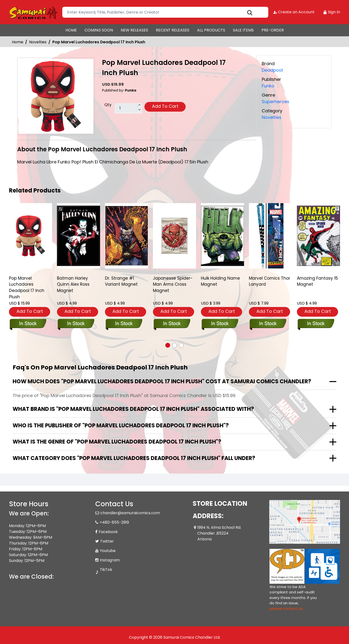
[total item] (128, 108)
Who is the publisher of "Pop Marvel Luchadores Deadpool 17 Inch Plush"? (121, 425)
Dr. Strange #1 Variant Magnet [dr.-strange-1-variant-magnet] (121, 282)
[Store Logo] (33, 12)
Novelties (38, 42)
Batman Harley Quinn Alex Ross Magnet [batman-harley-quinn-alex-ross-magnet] (73, 285)
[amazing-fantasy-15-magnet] (318, 236)
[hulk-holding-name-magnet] (222, 236)
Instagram (110, 560)
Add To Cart (165, 106)
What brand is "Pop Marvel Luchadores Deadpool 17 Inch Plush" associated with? (133, 409)
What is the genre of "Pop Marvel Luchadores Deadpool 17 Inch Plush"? (117, 441)
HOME (71, 30)
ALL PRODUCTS (211, 30)
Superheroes (276, 101)
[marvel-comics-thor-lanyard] (270, 236)
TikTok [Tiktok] (106, 569)
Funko (268, 86)
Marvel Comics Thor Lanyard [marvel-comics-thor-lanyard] (270, 282)
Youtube (108, 550)
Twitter (107, 541)
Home (18, 42)
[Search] (165, 12)
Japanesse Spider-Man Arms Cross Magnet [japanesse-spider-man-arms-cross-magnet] (173, 285)
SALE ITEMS (243, 30)
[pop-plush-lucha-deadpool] (31, 236)
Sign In (332, 12)
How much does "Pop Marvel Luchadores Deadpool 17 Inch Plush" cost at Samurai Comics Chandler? (162, 381)
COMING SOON (99, 30)
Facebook (108, 532)
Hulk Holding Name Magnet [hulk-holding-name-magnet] (221, 282)
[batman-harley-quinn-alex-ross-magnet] (79, 236)
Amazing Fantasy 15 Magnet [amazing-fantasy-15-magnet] (317, 282)
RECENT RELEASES (173, 30)
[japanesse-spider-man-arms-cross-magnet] (174, 236)
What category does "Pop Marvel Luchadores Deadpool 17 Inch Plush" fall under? (134, 458)
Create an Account (294, 12)
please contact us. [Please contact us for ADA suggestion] (286, 608)
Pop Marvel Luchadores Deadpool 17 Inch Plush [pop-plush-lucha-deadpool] (27, 288)
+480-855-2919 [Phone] (114, 522)
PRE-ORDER (273, 30)
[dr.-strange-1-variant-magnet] (127, 236)
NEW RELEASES (134, 30)
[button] (168, 345)
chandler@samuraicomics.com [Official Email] (130, 513)
